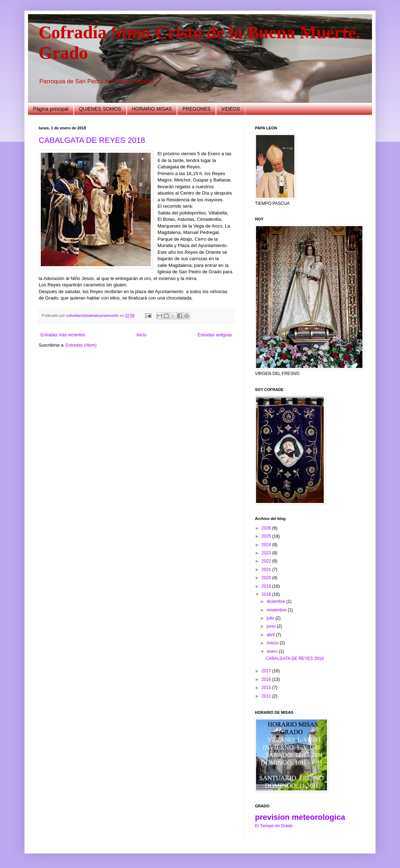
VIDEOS (231, 109)
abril (271, 635)
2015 (267, 688)
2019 (267, 586)
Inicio (141, 335)
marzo (273, 643)
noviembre (277, 610)
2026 (267, 528)
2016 (267, 679)
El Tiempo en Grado (274, 826)
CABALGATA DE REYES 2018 (92, 140)
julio (271, 618)
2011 (267, 696)
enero (273, 651)
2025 (267, 536)
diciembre (276, 601)
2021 (267, 570)
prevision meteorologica (300, 817)
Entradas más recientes (63, 335)
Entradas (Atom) (81, 345)
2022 (267, 561)
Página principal (51, 109)
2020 (267, 578)
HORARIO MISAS (152, 109)
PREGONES (196, 109)
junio (272, 626)
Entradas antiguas (215, 335)
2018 (267, 594)
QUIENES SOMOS (100, 109)
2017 (267, 671)
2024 (267, 545)
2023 (267, 553)
